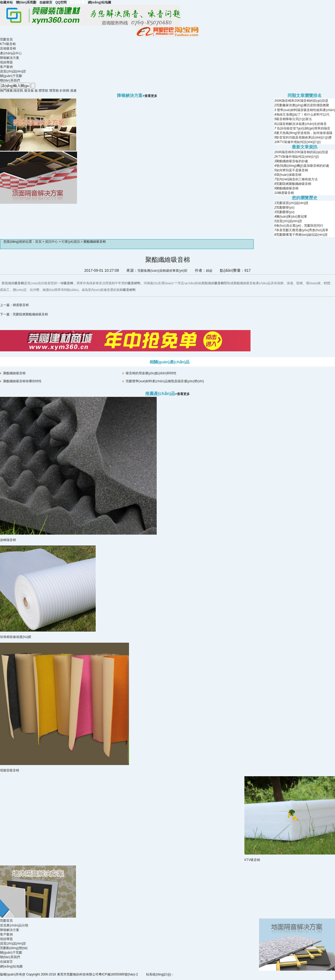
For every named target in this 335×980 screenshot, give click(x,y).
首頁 (38, 242)
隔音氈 (18, 91)
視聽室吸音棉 (10, 770)
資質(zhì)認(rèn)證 (13, 71)
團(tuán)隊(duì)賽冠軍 (292, 217)
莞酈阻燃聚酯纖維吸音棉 (294, 184)
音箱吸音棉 (8, 48)
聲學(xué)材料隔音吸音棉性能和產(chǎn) (306, 110)
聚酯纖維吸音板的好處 (292, 161)
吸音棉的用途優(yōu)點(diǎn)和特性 (151, 373)
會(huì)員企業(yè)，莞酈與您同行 (300, 226)
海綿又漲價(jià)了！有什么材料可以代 (303, 115)
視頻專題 (6, 62)
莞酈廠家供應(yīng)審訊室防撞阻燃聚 (303, 105)
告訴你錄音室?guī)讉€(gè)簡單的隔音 (303, 128)
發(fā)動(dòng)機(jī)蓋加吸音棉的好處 (303, 166)
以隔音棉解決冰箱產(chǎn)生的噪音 (301, 124)
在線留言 (46, 2)
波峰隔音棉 (8, 540)
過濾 (73, 91)
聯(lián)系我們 (10, 80)
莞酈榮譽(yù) (285, 208)
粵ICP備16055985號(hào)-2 (118, 974)
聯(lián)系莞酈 (26, 2)
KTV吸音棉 (8, 44)
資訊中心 (51, 242)
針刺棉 (64, 91)
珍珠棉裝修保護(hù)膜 (16, 637)
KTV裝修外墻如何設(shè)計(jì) (299, 142)
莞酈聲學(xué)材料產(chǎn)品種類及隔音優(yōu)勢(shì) (165, 381)
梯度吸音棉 (286, 193)
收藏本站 (6, 2)
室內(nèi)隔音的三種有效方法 (297, 179)
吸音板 (29, 91)
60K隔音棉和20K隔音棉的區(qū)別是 (302, 101)
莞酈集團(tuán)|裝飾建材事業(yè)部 (162, 271)
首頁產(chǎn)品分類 (14, 925)
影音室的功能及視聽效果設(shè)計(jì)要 (304, 137)
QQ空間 (61, 2)
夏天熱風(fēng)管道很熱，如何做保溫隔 (304, 133)
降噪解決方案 (10, 58)
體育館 (43, 91)
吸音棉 (19, 283)
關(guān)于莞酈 (11, 76)
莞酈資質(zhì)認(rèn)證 (292, 203)
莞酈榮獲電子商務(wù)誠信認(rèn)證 (302, 235)
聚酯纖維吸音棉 (287, 188)
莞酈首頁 (6, 39)
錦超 (209, 271)
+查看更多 (182, 394)
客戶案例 (6, 67)
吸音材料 (134, 283)
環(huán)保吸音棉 (289, 175)
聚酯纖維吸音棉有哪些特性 (22, 381)
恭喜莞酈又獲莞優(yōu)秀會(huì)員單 (302, 230)
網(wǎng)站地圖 (100, 2)
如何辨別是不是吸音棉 (292, 170)
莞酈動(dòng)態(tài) (14, 948)
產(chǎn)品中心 (11, 53)
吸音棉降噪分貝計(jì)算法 (294, 119)
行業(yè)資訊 (71, 242)
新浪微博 (77, 2)
